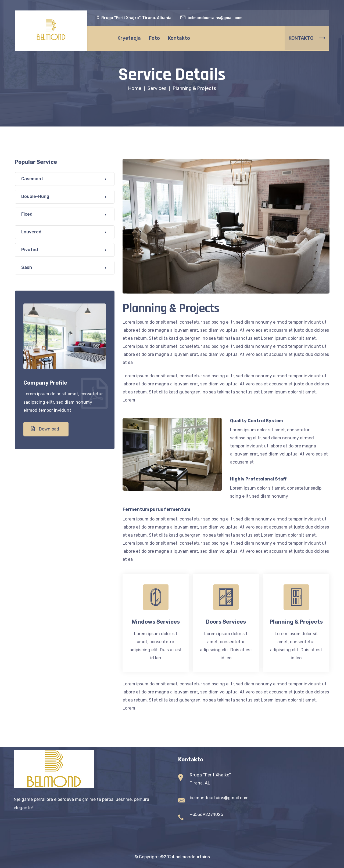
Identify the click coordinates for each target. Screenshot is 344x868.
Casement (32, 179)
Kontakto (179, 38)
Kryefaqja (129, 38)
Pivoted (30, 250)
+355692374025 (206, 814)
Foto (154, 38)
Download (45, 429)
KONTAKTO (307, 38)
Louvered (31, 232)
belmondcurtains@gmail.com (219, 798)
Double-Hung (35, 196)
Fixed (27, 214)
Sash (27, 267)
